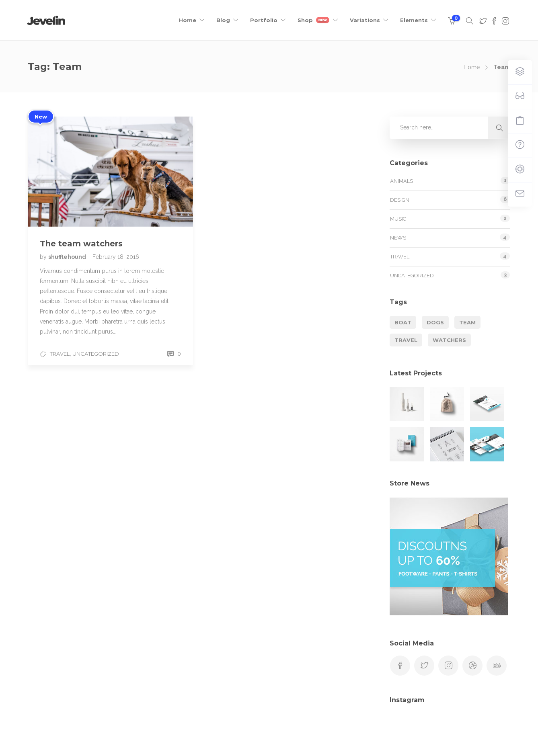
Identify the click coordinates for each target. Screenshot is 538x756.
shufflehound (68, 257)
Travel (60, 354)
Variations (365, 20)
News (398, 238)
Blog (223, 20)
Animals (401, 181)
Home (188, 20)
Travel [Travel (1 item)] (406, 340)
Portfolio (264, 20)
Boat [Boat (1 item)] (403, 322)
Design (400, 200)
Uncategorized (96, 354)
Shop (313, 20)
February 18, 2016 (116, 257)
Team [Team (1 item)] (467, 322)
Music (398, 219)
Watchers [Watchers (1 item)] (449, 340)
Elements (414, 20)
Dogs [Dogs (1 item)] (435, 322)
